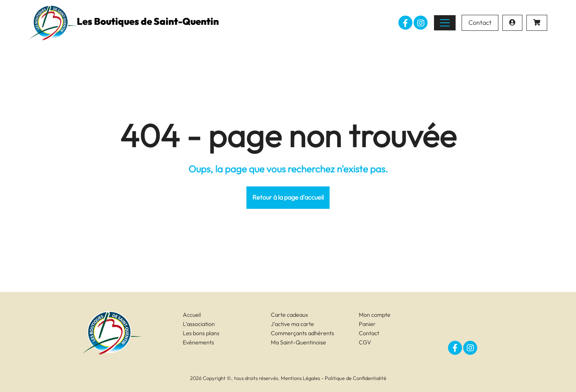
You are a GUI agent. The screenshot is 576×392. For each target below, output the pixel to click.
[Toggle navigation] (445, 23)
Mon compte (375, 315)
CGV (365, 342)
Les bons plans (201, 333)
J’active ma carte (292, 324)
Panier (367, 324)
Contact (480, 22)
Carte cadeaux (289, 315)
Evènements (198, 342)
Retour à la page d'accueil (288, 197)
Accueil (192, 315)
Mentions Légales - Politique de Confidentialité (334, 378)
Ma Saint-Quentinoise (298, 342)
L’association (199, 324)
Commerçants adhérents (302, 333)
